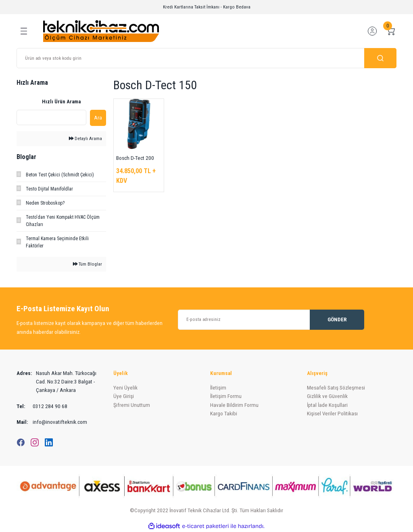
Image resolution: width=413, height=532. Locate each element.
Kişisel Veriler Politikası (332, 414)
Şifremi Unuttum (132, 405)
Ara (98, 118)
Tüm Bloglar (88, 264)
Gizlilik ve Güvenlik (327, 396)
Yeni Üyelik (125, 388)
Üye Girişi (124, 396)
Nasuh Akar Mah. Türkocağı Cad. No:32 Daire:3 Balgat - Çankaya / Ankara (56, 382)
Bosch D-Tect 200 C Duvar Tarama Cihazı (135, 159)
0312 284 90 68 (42, 406)
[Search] (206, 58)
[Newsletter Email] (271, 320)
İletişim (218, 388)
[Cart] (391, 31)
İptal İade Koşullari (327, 405)
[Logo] (101, 31)
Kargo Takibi (224, 414)
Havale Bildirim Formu (234, 405)
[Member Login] (372, 31)
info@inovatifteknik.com (52, 422)
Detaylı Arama (86, 138)
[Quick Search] (51, 117)
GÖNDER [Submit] (337, 319)
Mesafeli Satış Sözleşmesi (336, 388)
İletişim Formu (226, 396)
